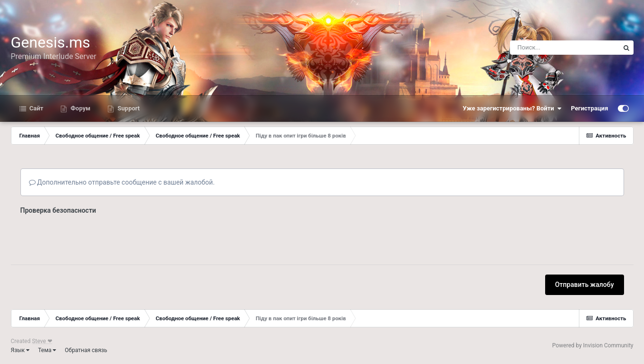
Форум (80, 108)
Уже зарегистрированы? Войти (512, 108)
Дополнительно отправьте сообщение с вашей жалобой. (122, 182)
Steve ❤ (42, 341)
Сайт (36, 108)
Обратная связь (86, 350)
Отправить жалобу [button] (585, 285)
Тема (47, 350)
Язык (20, 350)
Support (128, 108)
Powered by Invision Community (593, 345)
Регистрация (589, 108)
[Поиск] (565, 48)
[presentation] (93, 236)
